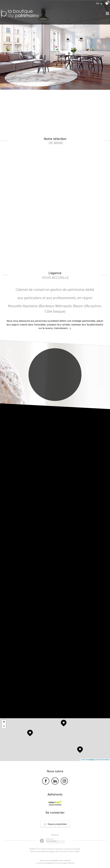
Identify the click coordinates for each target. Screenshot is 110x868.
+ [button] (4, 722)
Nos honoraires (62, 852)
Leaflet (83, 760)
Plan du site (35, 852)
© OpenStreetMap (103, 760)
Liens (71, 852)
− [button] (4, 726)
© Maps (91, 760)
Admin (77, 852)
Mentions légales (48, 852)
